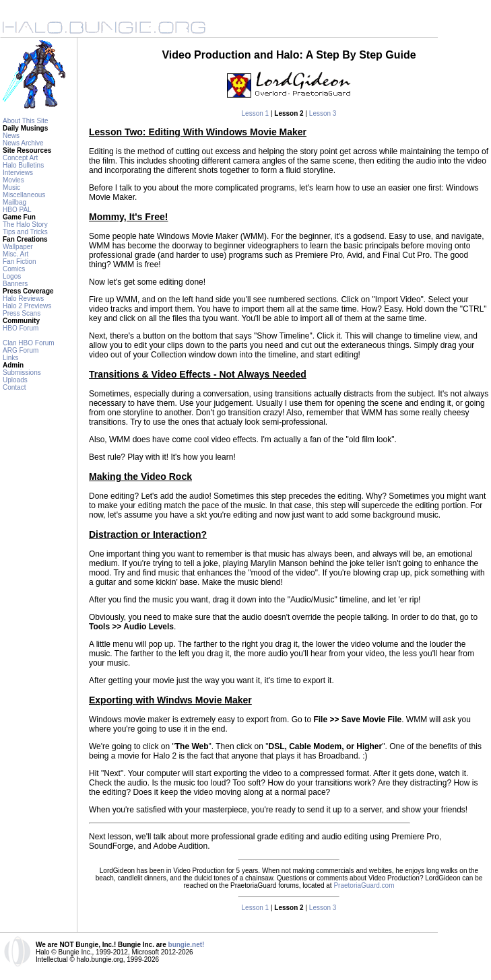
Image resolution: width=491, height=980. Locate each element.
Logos (12, 276)
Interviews (18, 173)
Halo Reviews (23, 299)
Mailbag (14, 202)
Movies (13, 180)
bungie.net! (187, 945)
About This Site (26, 121)
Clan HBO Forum (29, 343)
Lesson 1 (256, 113)
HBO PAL (17, 210)
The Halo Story (25, 224)
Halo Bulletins (23, 165)
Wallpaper (18, 247)
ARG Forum (21, 350)
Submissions (22, 373)
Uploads (15, 380)
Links (10, 358)
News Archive (23, 143)
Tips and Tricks (25, 232)
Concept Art (20, 158)
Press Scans (22, 313)
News (11, 136)
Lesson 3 (323, 113)
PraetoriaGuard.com (364, 885)
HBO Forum (21, 328)
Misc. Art (15, 254)
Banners (15, 284)
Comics (14, 269)
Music (11, 187)
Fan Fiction (19, 261)
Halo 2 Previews (27, 306)
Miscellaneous (24, 195)
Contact (14, 387)
